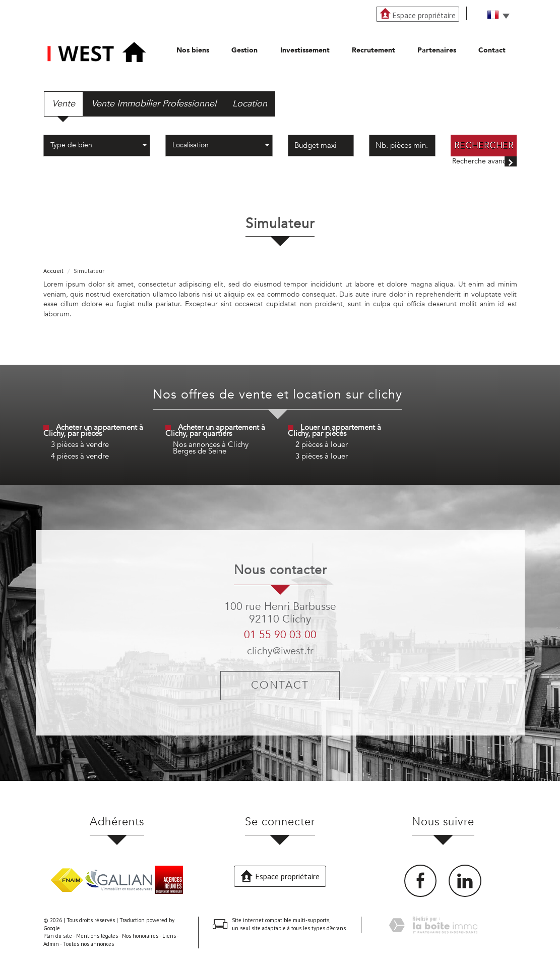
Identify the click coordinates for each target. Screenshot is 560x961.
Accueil (53, 271)
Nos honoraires (140, 936)
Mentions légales (97, 936)
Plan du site (58, 936)
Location (250, 104)
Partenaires (437, 50)
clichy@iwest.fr (280, 651)
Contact (492, 50)
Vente (64, 104)
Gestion (244, 50)
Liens (169, 936)
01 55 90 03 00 (280, 635)
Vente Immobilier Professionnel (154, 104)
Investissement (305, 50)
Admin (51, 944)
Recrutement (374, 50)
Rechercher (484, 146)
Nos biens (193, 50)
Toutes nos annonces (88, 944)
